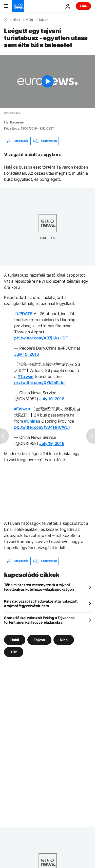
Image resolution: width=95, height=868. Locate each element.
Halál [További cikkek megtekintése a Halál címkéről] (15, 639)
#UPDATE (23, 314)
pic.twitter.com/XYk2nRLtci (40, 383)
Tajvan (43, 20)
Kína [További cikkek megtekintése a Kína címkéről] (64, 639)
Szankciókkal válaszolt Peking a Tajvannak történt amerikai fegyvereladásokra (39, 620)
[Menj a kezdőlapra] (18, 6)
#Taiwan (25, 376)
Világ (29, 20)
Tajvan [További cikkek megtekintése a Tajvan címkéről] (39, 639)
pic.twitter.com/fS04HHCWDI (42, 427)
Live (83, 6)
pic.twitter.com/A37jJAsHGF (41, 338)
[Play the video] (48, 82)
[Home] (6, 20)
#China (31, 421)
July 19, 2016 (27, 354)
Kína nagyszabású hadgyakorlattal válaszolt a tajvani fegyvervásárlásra (41, 603)
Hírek (16, 20)
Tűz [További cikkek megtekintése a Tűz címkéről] (14, 652)
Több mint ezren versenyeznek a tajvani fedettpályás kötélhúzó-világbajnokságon (39, 587)
